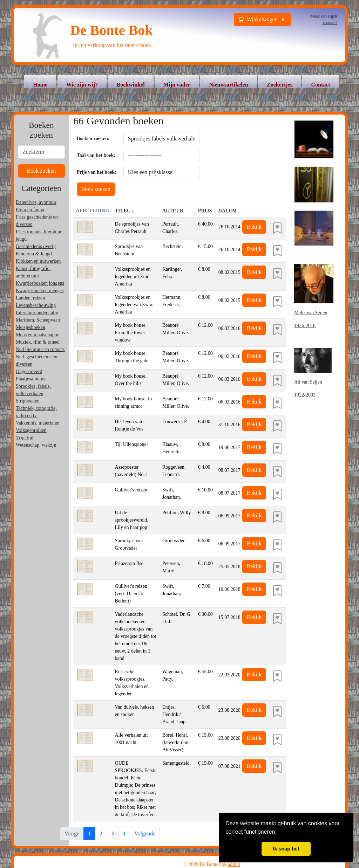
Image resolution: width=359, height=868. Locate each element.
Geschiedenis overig (36, 246)
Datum (228, 211)
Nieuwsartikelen (228, 85)
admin (234, 864)
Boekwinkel (131, 85)
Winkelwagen (263, 20)
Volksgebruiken (31, 430)
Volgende (145, 833)
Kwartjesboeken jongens (40, 283)
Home (40, 85)
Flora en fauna (30, 210)
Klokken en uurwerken (38, 261)
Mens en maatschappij (38, 335)
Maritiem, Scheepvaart (38, 320)
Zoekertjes (280, 85)
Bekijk (254, 227)
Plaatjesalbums (31, 379)
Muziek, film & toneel (38, 342)
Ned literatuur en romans (40, 349)
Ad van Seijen (308, 382)
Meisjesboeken (31, 327)
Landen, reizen (30, 298)
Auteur (173, 211)
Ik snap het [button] (286, 849)
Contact (320, 85)
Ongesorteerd (29, 371)
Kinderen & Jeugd (34, 254)
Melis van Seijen (311, 313)
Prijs (205, 211)
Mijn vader (177, 85)
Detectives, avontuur (36, 202)
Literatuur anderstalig (37, 313)
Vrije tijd (25, 438)
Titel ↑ (125, 211)
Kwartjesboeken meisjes (40, 291)
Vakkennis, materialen (38, 423)
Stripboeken (28, 401)
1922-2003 (305, 395)
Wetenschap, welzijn (36, 445)
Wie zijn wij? (82, 85)
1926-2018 (305, 326)
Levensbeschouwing (36, 305)
